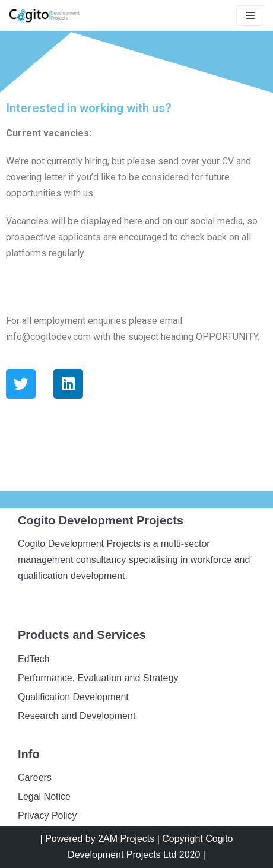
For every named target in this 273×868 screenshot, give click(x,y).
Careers (35, 778)
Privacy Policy (47, 815)
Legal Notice (44, 797)
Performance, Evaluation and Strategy (98, 678)
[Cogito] (45, 15)
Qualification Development (73, 697)
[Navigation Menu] (250, 15)
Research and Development (77, 716)
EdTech (34, 659)
